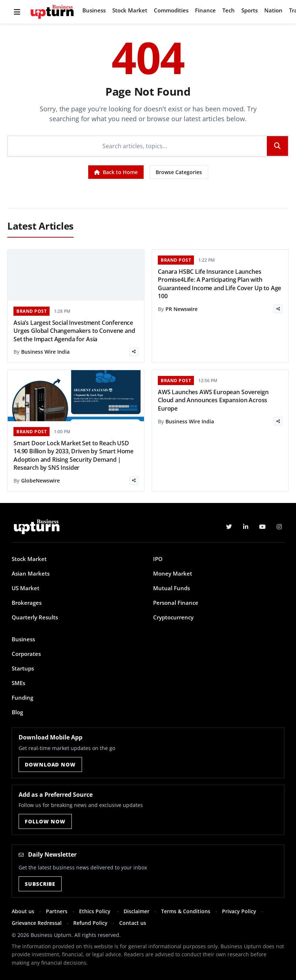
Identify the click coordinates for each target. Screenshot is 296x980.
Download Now (50, 764)
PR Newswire (182, 309)
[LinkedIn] (246, 527)
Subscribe (40, 884)
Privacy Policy (239, 911)
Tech (229, 10)
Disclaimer (137, 911)
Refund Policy (90, 923)
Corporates (26, 654)
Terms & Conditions (186, 911)
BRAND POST (32, 311)
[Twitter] (229, 527)
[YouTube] (262, 527)
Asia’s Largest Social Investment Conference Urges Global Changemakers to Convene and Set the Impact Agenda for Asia (74, 331)
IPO (158, 559)
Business (94, 10)
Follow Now (45, 821)
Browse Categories (179, 172)
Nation (273, 10)
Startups (23, 668)
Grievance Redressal (37, 923)
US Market (26, 588)
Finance (205, 10)
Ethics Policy (96, 911)
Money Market (173, 573)
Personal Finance (176, 603)
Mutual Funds (172, 588)
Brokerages (27, 603)
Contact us (133, 923)
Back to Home (116, 172)
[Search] (137, 146)
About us (23, 911)
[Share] (134, 352)
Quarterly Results (35, 617)
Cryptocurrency (173, 617)
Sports (250, 10)
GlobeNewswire (40, 481)
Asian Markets (31, 573)
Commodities (171, 10)
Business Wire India (45, 352)
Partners (57, 911)
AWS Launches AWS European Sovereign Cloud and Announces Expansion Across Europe (213, 400)
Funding (22, 697)
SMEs (18, 683)
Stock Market (130, 10)
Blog (17, 712)
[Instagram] (279, 527)
